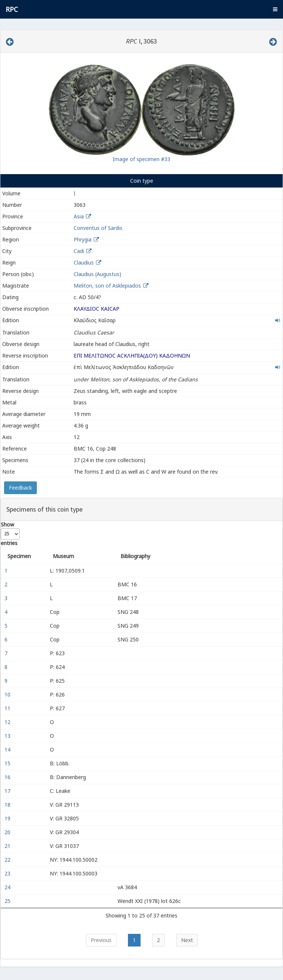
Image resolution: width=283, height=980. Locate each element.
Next (187, 940)
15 (8, 763)
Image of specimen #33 (141, 159)
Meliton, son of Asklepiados (108, 286)
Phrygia (83, 239)
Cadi (79, 251)
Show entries (10, 534)
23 (8, 873)
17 (8, 791)
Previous (101, 940)
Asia (79, 216)
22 (8, 860)
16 (8, 777)
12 (8, 722)
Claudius (84, 262)
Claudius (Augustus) (97, 274)
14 (8, 750)
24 (8, 887)
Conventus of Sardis (98, 228)
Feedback (20, 488)
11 (8, 708)
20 (8, 832)
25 (8, 901)
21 (8, 846)
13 (8, 736)
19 (8, 818)
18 (8, 805)
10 (8, 694)
